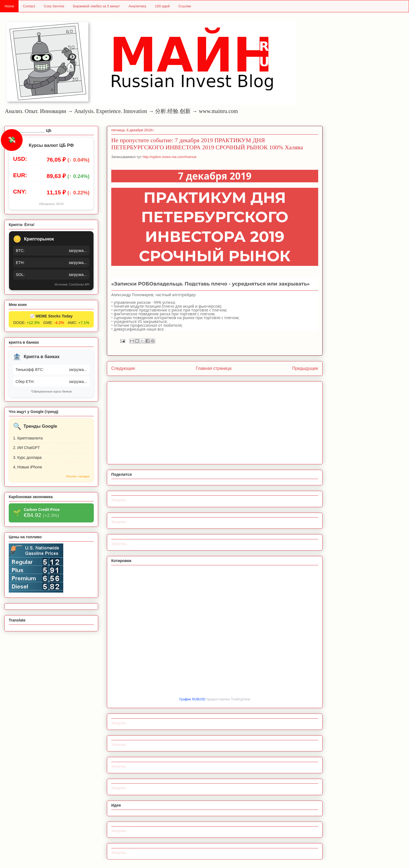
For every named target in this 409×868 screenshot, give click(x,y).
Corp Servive (54, 6)
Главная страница (214, 368)
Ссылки (185, 6)
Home (9, 6)
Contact (29, 6)
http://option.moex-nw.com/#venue (170, 157)
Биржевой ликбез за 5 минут (97, 6)
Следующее (123, 368)
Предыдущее (305, 368)
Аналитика (137, 6)
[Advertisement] (215, 422)
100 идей (162, 6)
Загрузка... (120, 500)
